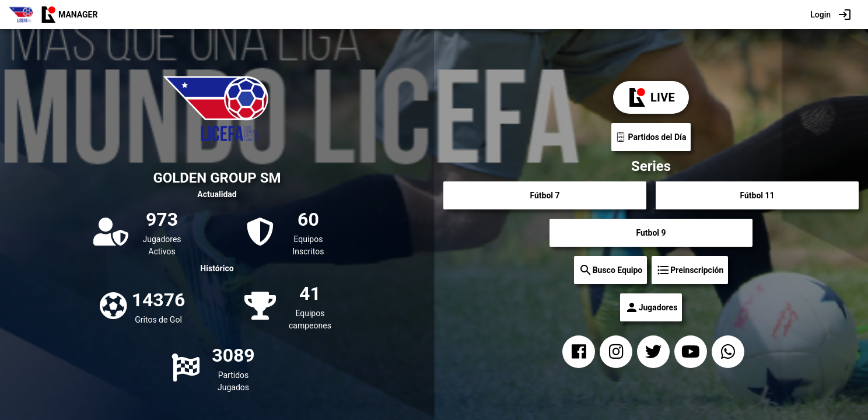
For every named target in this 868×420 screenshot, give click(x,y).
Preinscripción (690, 270)
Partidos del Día (651, 137)
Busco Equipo (611, 270)
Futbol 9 (651, 233)
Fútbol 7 (545, 195)
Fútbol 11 (757, 195)
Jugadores (651, 307)
